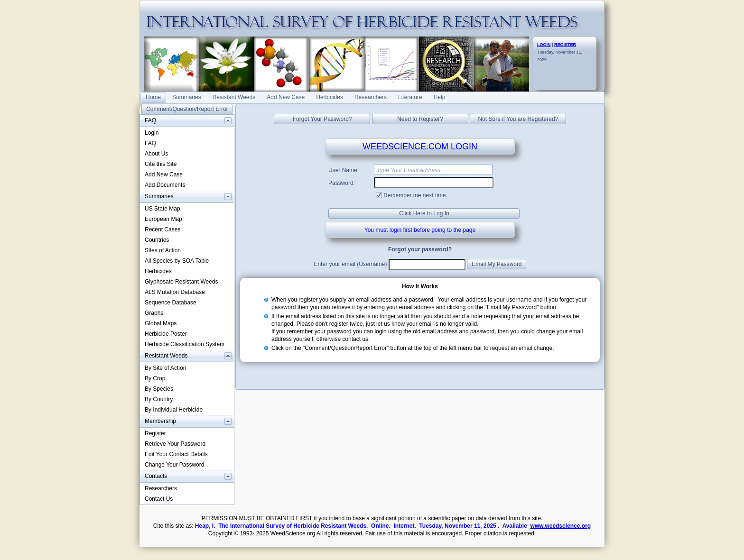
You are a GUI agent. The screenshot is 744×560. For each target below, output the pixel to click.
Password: (342, 183)
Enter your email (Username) (350, 264)
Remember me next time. (415, 195)
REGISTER (565, 45)
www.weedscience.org (561, 526)
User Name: (344, 170)
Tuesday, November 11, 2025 (560, 52)
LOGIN (544, 45)
